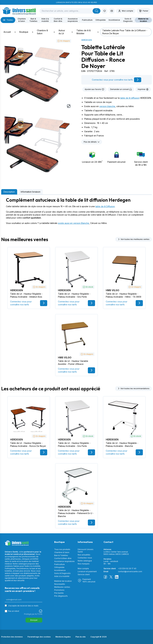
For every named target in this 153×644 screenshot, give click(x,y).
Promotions (59, 590)
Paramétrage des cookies (39, 637)
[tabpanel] (76, 211)
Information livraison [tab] (31, 192)
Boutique (24, 32)
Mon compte (83, 568)
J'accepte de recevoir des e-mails (23, 606)
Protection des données (12, 637)
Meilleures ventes (62, 587)
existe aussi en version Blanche (74, 223)
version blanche (107, 106)
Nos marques (84, 564)
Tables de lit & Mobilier (84, 32)
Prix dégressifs (61, 596)
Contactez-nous (85, 558)
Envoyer (34, 620)
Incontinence (114, 20)
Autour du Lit (62, 32)
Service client (84, 574)
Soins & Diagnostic (128, 20)
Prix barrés (59, 593)
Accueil (7, 32)
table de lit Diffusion (105, 206)
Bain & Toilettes (33, 20)
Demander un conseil (121, 89)
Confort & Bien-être (58, 20)
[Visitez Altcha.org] (41, 611)
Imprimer (143, 89)
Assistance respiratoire (73, 20)
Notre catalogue (85, 561)
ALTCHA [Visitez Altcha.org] (39, 614)
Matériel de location (143, 20)
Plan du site (81, 637)
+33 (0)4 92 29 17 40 (127, 568)
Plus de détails (92, 142)
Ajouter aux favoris (94, 89)
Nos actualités (84, 555)
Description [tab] (9, 192)
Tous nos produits (62, 549)
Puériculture (87, 20)
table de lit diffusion (130, 98)
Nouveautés (60, 584)
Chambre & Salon (22, 20)
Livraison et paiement (87, 571)
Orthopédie (101, 20)
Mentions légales (63, 637)
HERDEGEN (87, 40)
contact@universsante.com (130, 571)
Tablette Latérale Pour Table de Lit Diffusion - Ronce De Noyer (125, 32)
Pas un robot (14, 611)
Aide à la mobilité (45, 20)
